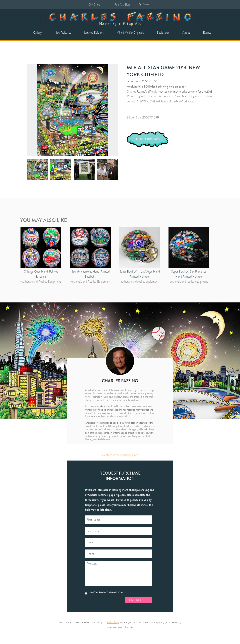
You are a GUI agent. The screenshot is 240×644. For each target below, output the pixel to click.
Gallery (37, 33)
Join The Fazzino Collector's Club (106, 592)
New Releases (63, 33)
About (186, 33)
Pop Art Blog (122, 5)
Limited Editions (94, 33)
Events (207, 33)
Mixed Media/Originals (130, 33)
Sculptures (163, 33)
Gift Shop (94, 5)
